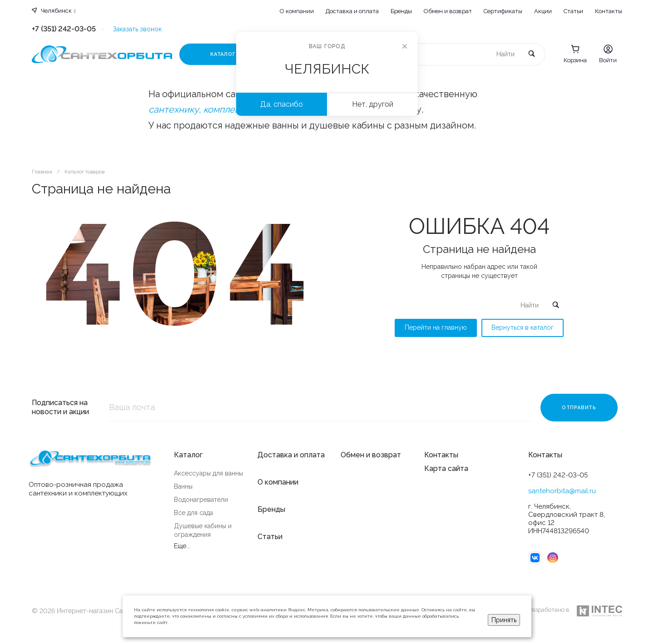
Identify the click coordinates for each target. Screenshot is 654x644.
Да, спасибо (282, 104)
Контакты (609, 11)
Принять (504, 620)
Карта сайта (446, 468)
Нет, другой (373, 104)
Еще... (182, 546)
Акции (543, 11)
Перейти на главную (436, 327)
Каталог (188, 455)
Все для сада (193, 513)
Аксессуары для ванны (208, 473)
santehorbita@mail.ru (562, 491)
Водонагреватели (201, 500)
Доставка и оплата (352, 11)
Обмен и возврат (448, 11)
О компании (297, 11)
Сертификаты (503, 11)
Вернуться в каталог (523, 327)
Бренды (401, 11)
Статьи (573, 11)
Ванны (183, 486)
